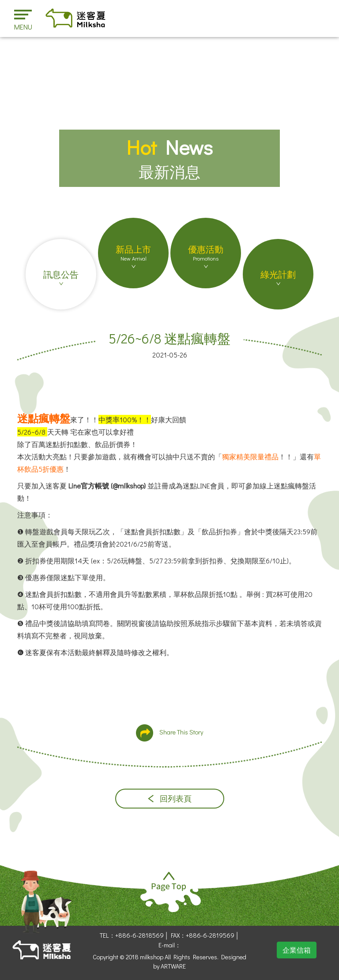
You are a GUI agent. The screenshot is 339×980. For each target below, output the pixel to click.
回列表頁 (170, 799)
